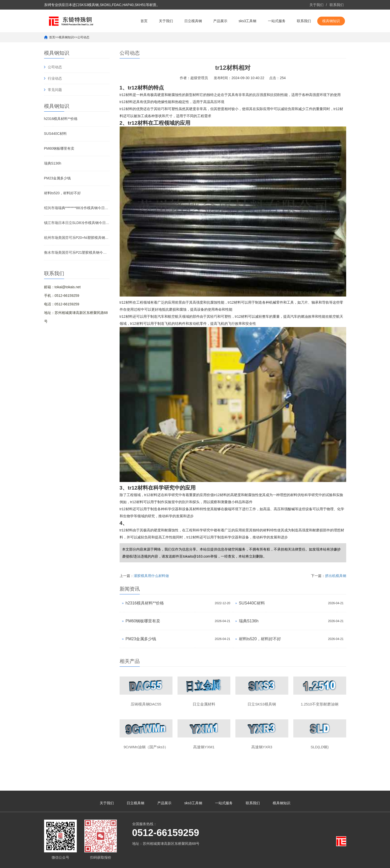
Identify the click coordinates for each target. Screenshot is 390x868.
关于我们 (316, 5)
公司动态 (83, 37)
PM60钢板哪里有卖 (59, 148)
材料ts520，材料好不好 (62, 193)
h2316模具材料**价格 (61, 119)
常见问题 (55, 90)
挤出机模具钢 (336, 576)
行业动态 (55, 78)
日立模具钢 (193, 21)
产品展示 (220, 21)
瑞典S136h (53, 163)
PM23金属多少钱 (58, 178)
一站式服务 (277, 21)
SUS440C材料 (55, 134)
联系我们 (337, 5)
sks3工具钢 (248, 21)
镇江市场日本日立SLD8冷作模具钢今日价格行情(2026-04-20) (77, 223)
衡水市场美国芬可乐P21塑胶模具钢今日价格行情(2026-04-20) (77, 252)
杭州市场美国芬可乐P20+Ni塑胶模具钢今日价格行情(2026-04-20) (77, 238)
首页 (144, 21)
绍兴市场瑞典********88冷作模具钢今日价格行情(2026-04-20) (77, 208)
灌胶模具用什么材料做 (151, 576)
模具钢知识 (331, 21)
